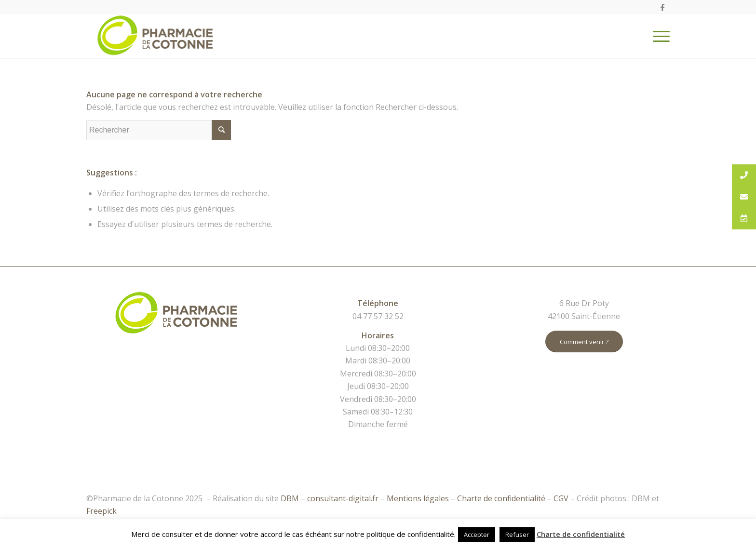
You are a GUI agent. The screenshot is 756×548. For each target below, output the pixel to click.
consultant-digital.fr (343, 498)
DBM (290, 498)
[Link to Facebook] (662, 7)
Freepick (101, 511)
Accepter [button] (477, 535)
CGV (561, 498)
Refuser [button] (517, 535)
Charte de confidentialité (501, 498)
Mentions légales (418, 498)
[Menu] (658, 36)
